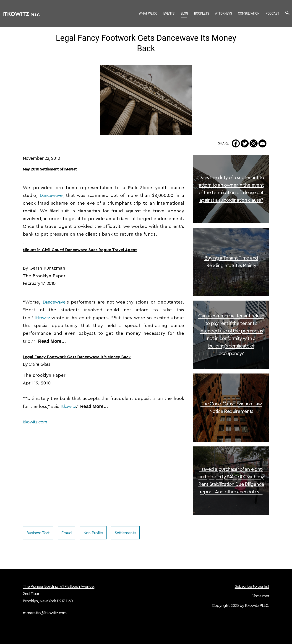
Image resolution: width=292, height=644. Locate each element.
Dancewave (51, 196)
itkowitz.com (35, 422)
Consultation (249, 13)
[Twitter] (245, 143)
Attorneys (224, 13)
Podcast (272, 13)
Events (169, 13)
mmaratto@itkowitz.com (45, 613)
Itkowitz (42, 318)
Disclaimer (260, 596)
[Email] (262, 143)
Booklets (202, 13)
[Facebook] (236, 143)
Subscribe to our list (252, 586)
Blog (184, 13)
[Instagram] (254, 143)
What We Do (148, 13)
